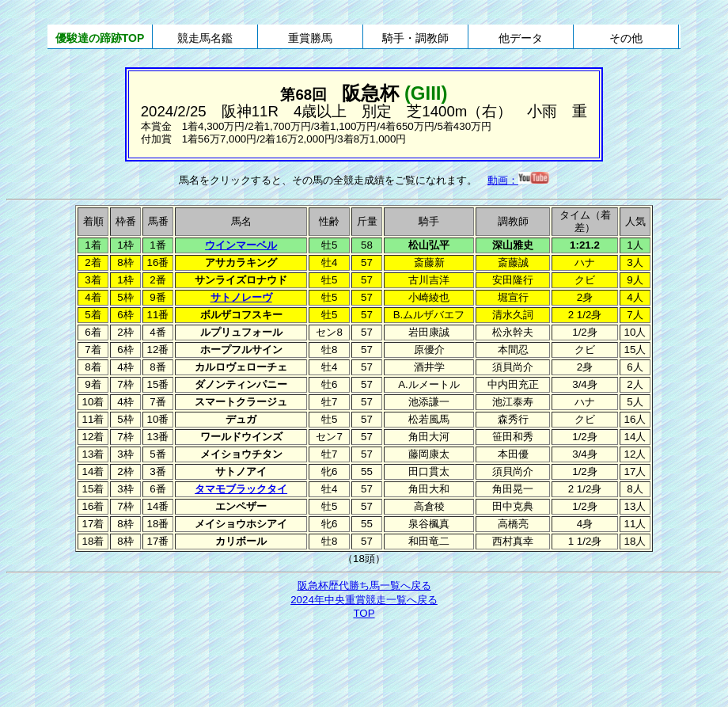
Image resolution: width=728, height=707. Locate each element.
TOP (364, 613)
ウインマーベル (241, 245)
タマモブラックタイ (241, 489)
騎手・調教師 (415, 38)
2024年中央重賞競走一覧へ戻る (364, 600)
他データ (521, 38)
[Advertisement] (364, 665)
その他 (626, 38)
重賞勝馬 (310, 38)
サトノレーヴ (241, 297)
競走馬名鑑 (205, 38)
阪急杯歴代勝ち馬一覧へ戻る (364, 585)
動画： (518, 180)
